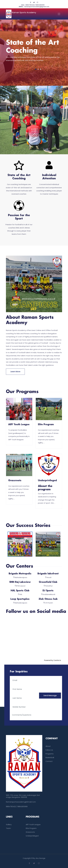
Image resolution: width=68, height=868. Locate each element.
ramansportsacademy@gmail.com (34, 7)
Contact (49, 761)
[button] (10, 544)
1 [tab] (36, 69)
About (48, 746)
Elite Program (46, 425)
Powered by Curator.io (53, 660)
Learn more (15, 372)
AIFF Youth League (19, 425)
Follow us (49, 750)
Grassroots (15, 481)
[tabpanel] (34, 52)
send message (50, 695)
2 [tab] (38, 69)
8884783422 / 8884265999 (33, 5)
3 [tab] (41, 69)
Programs (50, 754)
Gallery (9, 824)
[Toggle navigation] (59, 14)
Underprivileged (47, 481)
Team (8, 828)
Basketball (50, 757)
